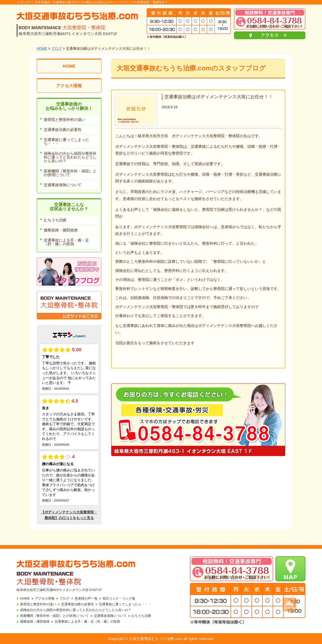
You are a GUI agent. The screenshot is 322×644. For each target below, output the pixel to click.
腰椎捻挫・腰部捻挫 (35, 622)
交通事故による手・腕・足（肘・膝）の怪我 (87, 622)
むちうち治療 (141, 616)
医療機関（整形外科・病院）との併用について (54, 616)
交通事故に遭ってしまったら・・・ (125, 604)
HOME (42, 48)
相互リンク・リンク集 (119, 598)
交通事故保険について (110, 616)
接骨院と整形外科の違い (38, 604)
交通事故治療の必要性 (77, 604)
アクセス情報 (69, 86)
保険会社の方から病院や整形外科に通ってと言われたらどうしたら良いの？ (76, 610)
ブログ (57, 48)
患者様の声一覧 (86, 598)
